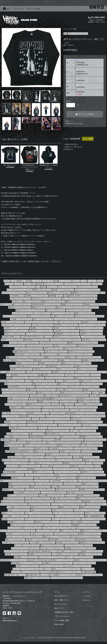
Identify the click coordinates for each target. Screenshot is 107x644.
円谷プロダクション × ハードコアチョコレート (47, 299)
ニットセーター (37, 281)
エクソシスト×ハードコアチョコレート (58, 416)
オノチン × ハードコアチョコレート (81, 454)
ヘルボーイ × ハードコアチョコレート (66, 534)
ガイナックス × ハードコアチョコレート (88, 290)
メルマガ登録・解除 (62, 620)
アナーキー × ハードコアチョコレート (16, 551)
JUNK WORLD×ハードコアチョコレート (89, 540)
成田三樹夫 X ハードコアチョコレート (94, 340)
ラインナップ (19, 9)
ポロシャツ (28, 284)
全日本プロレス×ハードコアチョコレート (81, 351)
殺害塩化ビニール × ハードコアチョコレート (86, 293)
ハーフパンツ (92, 281)
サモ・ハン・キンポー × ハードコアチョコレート (23, 495)
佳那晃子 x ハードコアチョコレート (91, 334)
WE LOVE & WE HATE (36, 399)
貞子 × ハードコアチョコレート (78, 34)
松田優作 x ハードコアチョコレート (27, 363)
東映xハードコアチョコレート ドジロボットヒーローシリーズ (25, 357)
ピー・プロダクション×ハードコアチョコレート (30, 454)
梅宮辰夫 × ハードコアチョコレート (13, 322)
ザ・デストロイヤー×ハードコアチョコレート (92, 481)
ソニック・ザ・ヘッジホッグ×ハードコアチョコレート (68, 504)
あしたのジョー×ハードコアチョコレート (39, 372)
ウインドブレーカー (65, 281)
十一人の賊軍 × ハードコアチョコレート (16, 516)
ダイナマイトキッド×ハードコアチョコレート (59, 378)
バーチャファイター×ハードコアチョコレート (15, 396)
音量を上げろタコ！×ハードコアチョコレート (41, 390)
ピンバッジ (48, 569)
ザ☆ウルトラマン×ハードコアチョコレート (14, 504)
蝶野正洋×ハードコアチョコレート (94, 460)
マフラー (89, 463)
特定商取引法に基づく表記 (74, 124)
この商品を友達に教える (71, 144)
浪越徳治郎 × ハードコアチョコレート (84, 525)
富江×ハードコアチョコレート (32, 407)
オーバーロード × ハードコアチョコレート (52, 557)
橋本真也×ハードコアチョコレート (22, 478)
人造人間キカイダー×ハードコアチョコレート (74, 396)
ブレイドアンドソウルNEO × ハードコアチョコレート (25, 528)
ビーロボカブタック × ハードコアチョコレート (86, 537)
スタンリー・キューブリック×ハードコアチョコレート (88, 416)
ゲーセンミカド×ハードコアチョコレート (61, 428)
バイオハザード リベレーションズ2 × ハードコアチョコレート (31, 313)
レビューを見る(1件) (72, 139)
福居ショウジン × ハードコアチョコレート (57, 537)
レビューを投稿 (88, 139)
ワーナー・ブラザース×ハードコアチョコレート (90, 413)
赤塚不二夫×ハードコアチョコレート (39, 404)
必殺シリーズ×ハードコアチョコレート (47, 451)
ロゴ (34, 284)
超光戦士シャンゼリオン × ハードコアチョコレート (90, 560)
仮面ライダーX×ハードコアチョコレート (64, 399)
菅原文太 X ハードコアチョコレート (91, 331)
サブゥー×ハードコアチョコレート (53, 407)
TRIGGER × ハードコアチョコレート (66, 325)
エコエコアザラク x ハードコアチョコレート (53, 343)
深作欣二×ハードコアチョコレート (69, 446)
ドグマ (103, 293)
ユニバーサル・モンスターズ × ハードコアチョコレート (18, 531)
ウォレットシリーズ (88, 569)
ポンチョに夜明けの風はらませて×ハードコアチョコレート (28, 366)
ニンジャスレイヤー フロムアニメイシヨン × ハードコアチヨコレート (75, 319)
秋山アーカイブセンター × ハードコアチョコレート (27, 525)
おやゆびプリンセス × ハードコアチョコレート (16, 325)
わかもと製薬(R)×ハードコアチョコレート (86, 457)
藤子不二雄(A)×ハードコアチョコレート (27, 354)
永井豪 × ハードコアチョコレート (63, 290)
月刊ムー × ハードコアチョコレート (39, 316)
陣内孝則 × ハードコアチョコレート (64, 328)
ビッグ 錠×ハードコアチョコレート (92, 446)
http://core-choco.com (10, 620)
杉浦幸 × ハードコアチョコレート (92, 551)
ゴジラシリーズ (98, 463)
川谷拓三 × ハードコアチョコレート (65, 346)
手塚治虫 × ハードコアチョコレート (95, 304)
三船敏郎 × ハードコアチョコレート (37, 296)
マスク (14, 440)
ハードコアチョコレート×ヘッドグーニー (20, 290)
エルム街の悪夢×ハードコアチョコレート (27, 493)
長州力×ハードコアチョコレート (95, 513)
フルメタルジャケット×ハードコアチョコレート (55, 419)
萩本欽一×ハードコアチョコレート (87, 487)
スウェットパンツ (71, 495)
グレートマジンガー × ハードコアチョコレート (69, 516)
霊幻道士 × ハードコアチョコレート (13, 475)
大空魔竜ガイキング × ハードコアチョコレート (58, 563)
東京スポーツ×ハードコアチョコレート (29, 440)
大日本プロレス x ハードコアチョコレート (67, 337)
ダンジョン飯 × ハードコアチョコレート (27, 545)
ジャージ (84, 281)
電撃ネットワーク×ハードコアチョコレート (90, 498)
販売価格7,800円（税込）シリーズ (38, 575)
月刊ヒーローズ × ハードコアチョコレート (90, 328)
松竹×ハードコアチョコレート (70, 437)
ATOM (61, 624)
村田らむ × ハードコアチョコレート (59, 293)
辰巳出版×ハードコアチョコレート (89, 495)
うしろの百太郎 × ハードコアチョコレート (65, 554)
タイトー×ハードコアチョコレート (16, 404)
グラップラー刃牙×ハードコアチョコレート (58, 457)
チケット (32, 463)
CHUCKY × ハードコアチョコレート (27, 566)
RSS (56, 624)
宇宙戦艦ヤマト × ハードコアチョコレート (21, 522)
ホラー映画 (73, 29)
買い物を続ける (68, 149)
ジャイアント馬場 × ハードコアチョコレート (25, 572)
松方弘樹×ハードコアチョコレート (89, 401)
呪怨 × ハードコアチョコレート (15, 540)
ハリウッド (59, 296)
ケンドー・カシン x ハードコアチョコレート (40, 334)
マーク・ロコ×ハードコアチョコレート (14, 390)
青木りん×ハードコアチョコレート (29, 466)
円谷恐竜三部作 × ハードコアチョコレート (61, 366)
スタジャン (76, 281)
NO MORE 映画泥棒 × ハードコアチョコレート (18, 472)
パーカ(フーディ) (48, 281)
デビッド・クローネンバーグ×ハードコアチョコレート (64, 443)
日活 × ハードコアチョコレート (43, 319)
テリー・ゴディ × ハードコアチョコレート (80, 557)
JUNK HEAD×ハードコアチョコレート (22, 448)
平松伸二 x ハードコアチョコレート (12, 340)
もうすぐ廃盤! (15, 281)
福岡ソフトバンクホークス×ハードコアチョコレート (17, 481)
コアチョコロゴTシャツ (37, 378)
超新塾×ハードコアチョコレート (19, 487)
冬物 (29, 281)
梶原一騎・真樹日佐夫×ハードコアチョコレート (18, 360)
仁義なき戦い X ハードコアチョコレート (67, 331)
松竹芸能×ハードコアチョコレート (38, 413)
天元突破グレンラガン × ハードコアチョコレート (80, 548)
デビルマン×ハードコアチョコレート (70, 425)
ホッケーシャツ (95, 375)
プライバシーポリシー (62, 616)
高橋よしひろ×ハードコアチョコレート (45, 384)
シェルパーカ (19, 284)
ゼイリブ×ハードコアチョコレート (92, 384)
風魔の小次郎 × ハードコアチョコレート (37, 578)
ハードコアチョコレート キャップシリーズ (78, 284)
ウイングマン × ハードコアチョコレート (87, 510)
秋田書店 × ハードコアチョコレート (70, 360)
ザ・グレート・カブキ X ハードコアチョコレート (66, 340)
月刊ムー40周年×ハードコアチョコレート (70, 390)
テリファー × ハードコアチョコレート (93, 519)
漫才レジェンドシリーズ (72, 381)
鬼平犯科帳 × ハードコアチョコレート (26, 557)
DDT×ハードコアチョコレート (37, 443)
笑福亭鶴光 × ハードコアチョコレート (40, 469)
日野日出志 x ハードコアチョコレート (41, 331)
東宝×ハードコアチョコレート (14, 446)
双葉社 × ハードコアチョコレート (73, 304)
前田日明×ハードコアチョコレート (13, 490)
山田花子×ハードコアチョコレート (21, 369)
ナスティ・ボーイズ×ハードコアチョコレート (66, 519)
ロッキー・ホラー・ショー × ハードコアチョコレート (59, 528)
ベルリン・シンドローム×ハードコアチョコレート (91, 372)
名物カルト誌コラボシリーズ (43, 290)
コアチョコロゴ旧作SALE (48, 572)
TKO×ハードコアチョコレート (66, 478)
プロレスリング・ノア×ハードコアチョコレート (26, 410)
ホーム (7, 9)
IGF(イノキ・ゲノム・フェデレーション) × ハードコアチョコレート (78, 307)
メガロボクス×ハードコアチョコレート (77, 375)
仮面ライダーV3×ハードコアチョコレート (94, 381)
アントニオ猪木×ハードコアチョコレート (13, 425)
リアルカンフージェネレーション (21, 299)
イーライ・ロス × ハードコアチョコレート (92, 325)
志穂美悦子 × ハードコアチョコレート (94, 322)
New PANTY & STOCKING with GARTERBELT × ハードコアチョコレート (51, 560)
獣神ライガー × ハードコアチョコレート (94, 531)
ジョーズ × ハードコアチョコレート (84, 563)
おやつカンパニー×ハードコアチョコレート (92, 475)
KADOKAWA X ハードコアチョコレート (37, 340)
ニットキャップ (97, 284)
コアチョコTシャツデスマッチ (88, 287)
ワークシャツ (9, 284)
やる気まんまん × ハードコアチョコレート (16, 543)
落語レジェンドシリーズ (90, 484)
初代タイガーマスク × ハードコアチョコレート (30, 310)
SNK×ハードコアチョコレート (67, 369)
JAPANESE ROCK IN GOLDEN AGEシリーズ (20, 451)
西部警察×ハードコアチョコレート (74, 463)
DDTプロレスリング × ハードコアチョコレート (89, 316)
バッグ (9, 375)
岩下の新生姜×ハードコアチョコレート (14, 413)
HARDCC (40, 284)
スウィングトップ (66, 522)
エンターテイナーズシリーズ (73, 484)
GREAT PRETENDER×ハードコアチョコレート (45, 437)
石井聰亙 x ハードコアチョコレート (50, 363)
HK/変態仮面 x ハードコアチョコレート (67, 334)
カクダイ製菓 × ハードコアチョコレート (52, 495)
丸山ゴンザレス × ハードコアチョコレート (15, 460)
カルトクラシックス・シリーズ (54, 284)
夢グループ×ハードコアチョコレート (13, 501)
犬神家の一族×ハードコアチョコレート (63, 498)
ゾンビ (38, 287)
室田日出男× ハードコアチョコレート (46, 360)
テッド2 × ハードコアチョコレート (70, 322)
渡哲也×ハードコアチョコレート (40, 487)
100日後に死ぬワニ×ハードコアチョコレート (23, 428)
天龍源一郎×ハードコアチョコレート (82, 466)
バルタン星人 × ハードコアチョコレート (38, 498)
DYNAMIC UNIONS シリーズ (11, 337)
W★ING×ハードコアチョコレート (15, 443)
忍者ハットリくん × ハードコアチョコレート (67, 569)
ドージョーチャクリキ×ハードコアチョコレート (42, 425)
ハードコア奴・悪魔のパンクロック (63, 404)
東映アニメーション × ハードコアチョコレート (80, 302)
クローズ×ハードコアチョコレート (95, 440)
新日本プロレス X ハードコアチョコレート (91, 346)
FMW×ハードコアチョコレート (43, 472)
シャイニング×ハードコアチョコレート (18, 419)
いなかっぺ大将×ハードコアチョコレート (83, 431)
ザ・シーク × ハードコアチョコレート (48, 531)
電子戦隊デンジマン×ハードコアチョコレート (69, 440)
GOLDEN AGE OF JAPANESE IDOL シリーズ (43, 551)
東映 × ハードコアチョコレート (85, 313)
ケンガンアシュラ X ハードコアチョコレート (29, 349)
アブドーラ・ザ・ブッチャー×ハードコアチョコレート (28, 431)
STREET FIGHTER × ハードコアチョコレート (47, 304)
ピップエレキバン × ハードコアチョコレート (58, 525)
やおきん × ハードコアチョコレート (19, 510)
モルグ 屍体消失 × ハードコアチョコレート (86, 522)
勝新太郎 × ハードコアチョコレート (20, 307)
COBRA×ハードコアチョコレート (54, 375)
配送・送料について (62, 600)
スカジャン (59, 381)
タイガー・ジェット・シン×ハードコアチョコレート (41, 446)
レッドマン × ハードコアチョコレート (93, 337)
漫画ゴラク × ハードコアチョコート (53, 302)
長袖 (65, 34)
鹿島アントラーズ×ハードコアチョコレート (18, 384)
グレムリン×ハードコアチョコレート (66, 422)
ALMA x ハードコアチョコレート (15, 334)
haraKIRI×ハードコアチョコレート (88, 399)
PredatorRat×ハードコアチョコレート (12, 381)
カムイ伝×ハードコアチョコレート (43, 325)
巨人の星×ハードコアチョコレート (17, 434)
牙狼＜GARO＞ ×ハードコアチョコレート (80, 493)
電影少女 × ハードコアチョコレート (13, 513)
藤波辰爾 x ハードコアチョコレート (41, 328)
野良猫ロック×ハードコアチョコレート (92, 490)
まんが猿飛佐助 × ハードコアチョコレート (63, 575)
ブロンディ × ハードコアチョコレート (52, 566)
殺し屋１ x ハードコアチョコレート (14, 346)
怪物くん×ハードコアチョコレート (69, 384)
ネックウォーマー (12, 466)
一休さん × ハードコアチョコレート (42, 534)
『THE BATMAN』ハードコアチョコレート (64, 481)
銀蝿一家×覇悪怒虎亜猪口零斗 (95, 516)
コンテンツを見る (33, 9)
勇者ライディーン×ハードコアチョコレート (45, 507)
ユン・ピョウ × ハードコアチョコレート (53, 493)
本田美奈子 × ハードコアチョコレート (47, 522)
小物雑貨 (47, 399)
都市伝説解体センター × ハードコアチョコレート (27, 563)
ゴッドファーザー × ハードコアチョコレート (79, 545)
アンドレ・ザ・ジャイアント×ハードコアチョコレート (19, 393)
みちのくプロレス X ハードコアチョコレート (78, 349)
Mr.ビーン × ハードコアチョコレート (52, 545)
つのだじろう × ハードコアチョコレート (79, 310)
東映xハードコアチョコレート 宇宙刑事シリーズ (60, 357)
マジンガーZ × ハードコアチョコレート (41, 516)
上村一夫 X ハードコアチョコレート (56, 351)
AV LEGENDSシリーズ (17, 296)
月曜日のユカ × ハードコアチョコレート (90, 575)
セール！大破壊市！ (98, 393)
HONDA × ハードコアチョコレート (90, 534)
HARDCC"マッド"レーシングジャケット (16, 328)
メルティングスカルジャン (68, 401)
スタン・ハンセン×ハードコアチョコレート (39, 513)
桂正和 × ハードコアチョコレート (63, 510)
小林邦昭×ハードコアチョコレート (64, 372)
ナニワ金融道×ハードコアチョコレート (17, 437)
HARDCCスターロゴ (41, 448)
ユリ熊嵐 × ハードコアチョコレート (62, 316)
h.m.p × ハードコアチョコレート (37, 293)
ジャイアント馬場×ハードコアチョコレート (89, 404)
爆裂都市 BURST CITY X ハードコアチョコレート (28, 351)
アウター (7, 281)
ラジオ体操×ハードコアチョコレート (18, 507)
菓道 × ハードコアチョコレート (41, 510)
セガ (66, 296)
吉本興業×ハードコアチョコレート (17, 378)
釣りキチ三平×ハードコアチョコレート (94, 425)
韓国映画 (52, 296)
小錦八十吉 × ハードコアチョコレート (69, 572)
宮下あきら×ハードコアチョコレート (49, 393)
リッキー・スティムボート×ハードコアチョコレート (81, 407)
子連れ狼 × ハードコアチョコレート (16, 554)
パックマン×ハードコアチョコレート (86, 448)
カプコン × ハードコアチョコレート (63, 313)
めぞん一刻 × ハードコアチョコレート (52, 548)
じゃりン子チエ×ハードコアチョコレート (43, 460)
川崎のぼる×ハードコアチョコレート (58, 431)
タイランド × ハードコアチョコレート (15, 316)
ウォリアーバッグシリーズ (49, 354)
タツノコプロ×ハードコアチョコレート (89, 357)
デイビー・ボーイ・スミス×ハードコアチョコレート (52, 387)
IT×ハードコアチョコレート (11, 416)
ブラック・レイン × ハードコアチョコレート (25, 548)
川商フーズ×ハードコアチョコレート (68, 490)
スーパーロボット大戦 (52, 396)
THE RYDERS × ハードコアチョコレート (62, 540)
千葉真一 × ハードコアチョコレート (66, 475)
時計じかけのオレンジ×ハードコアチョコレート (86, 419)
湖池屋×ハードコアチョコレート (49, 401)
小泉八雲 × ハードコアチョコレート (37, 540)
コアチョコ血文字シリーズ (98, 396)
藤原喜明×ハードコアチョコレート (93, 360)
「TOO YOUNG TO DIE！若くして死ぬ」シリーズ (37, 337)
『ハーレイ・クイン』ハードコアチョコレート (39, 475)
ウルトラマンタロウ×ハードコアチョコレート (39, 501)
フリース (98, 466)
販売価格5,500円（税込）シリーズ (15, 575)
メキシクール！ (52, 287)
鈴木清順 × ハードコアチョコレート (13, 519)
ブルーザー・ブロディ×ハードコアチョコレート (84, 387)
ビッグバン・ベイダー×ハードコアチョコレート (40, 490)
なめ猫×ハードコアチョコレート (18, 399)
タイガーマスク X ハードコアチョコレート (40, 346)
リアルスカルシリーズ (37, 396)
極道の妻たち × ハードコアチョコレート (92, 543)
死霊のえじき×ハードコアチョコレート (90, 422)
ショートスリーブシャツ (42, 481)
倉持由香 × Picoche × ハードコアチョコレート (83, 296)
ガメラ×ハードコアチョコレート (91, 451)
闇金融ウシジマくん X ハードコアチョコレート (83, 343)
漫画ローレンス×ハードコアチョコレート (22, 484)
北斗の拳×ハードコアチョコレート (45, 478)
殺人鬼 (44, 287)
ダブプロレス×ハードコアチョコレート (88, 434)
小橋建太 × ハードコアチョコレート (40, 554)
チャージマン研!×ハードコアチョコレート (83, 410)
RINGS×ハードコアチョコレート (14, 498)
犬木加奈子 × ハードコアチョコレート (18, 534)
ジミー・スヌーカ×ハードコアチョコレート (55, 410)
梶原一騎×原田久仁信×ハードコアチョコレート (60, 434)
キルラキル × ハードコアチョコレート (14, 293)
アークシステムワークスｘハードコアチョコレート (67, 578)
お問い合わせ (86, 600)
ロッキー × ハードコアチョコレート (16, 469)
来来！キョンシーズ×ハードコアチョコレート (77, 363)
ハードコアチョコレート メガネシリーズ (22, 287)
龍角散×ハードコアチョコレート (69, 507)
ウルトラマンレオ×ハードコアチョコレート (68, 501)
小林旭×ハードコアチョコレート (70, 451)
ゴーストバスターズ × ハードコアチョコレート (24, 343)
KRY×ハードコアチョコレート (87, 369)
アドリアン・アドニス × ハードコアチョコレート (69, 513)
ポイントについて (61, 604)
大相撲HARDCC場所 (89, 572)
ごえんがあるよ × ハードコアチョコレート (78, 566)
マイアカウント (87, 592)
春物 (40, 375)
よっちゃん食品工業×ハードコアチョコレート (55, 466)
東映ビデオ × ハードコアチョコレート (44, 307)
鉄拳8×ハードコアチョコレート (90, 507)
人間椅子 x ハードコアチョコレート (86, 366)
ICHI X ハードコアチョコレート (54, 349)
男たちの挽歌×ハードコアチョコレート (64, 487)
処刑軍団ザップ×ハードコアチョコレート (25, 375)
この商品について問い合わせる (73, 147)
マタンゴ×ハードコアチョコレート (39, 504)
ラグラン (100, 281)
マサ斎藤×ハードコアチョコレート (21, 319)
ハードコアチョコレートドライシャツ (16, 463)
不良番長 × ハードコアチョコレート (91, 554)
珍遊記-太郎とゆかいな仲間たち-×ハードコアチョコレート (26, 457)
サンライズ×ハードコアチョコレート (86, 428)
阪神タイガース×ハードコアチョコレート (87, 378)
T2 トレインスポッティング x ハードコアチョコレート (75, 354)
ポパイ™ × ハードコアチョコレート (88, 528)
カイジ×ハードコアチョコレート (96, 504)
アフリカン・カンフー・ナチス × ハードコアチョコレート (25, 537)
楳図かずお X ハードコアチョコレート (16, 331)
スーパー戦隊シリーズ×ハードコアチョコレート (40, 381)
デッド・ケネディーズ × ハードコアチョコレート (28, 569)
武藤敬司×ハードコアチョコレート (91, 437)
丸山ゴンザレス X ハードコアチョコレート (49, 463)
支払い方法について (62, 596)
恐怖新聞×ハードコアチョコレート (15, 422)
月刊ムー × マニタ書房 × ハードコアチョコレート (16, 304)
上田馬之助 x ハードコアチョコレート (45, 369)
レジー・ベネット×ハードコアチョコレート (49, 484)
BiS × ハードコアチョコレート (56, 310)
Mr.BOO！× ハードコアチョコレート (91, 469)
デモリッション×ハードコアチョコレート (38, 519)
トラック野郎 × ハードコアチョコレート (43, 543)
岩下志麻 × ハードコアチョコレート (67, 543)
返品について (70, 121)
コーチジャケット (48, 440)
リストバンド (43, 428)
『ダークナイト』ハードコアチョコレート (67, 472)
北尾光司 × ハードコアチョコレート (57, 454)
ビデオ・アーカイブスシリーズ (68, 287)
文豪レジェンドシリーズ (37, 434)
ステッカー (35, 419)
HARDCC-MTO (6, 440)
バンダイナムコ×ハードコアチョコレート (66, 469)
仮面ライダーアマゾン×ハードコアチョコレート (76, 393)
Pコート (24, 281)
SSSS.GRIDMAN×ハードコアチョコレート (21, 387)
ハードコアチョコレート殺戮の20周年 (62, 413)
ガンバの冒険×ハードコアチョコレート (13, 372)
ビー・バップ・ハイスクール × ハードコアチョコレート (80, 299)
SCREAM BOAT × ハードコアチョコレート (14, 560)
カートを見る (86, 596)
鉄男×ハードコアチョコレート (86, 478)
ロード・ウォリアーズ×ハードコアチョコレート (23, 401)
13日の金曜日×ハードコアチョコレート (33, 416)
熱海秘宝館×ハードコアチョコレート (94, 501)
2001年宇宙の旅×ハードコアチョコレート (40, 422)
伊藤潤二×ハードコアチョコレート (94, 390)
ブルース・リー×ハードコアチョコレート (69, 460)
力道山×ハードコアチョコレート (92, 443)
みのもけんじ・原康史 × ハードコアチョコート (27, 302)
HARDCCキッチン (15, 407)
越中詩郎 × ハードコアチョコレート (93, 472)
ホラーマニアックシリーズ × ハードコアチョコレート (41, 322)
